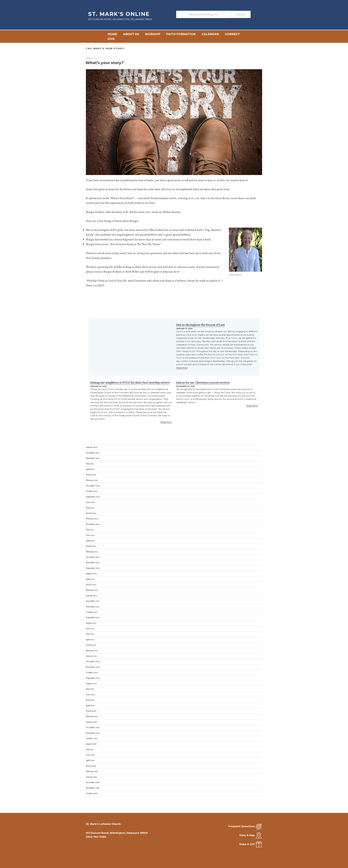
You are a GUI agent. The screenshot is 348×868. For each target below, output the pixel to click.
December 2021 (93, 601)
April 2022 (90, 579)
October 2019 (92, 738)
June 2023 (90, 535)
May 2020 (90, 700)
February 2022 (92, 590)
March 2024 (91, 513)
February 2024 (92, 519)
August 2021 (91, 623)
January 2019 (91, 777)
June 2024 (90, 502)
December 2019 (93, 727)
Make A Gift (247, 844)
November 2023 (93, 524)
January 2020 (92, 722)
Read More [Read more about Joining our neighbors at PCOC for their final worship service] (166, 422)
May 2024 (90, 508)
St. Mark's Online (119, 14)
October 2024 (92, 491)
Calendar (210, 34)
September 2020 (93, 678)
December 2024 (93, 486)
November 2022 (93, 563)
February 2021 (92, 651)
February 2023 (92, 552)
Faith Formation (181, 34)
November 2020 (93, 667)
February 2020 (92, 716)
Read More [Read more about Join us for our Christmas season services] (252, 406)
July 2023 (90, 530)
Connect (232, 34)
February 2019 (92, 771)
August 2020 (91, 684)
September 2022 (93, 568)
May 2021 (90, 634)
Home (112, 34)
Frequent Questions (242, 826)
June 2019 (90, 755)
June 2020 (90, 695)
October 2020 (92, 672)
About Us (131, 34)
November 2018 (93, 788)
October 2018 (92, 793)
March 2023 (91, 546)
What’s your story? (105, 63)
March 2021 (91, 645)
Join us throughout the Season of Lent (201, 325)
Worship (153, 34)
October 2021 (92, 612)
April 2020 (90, 706)
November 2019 (93, 733)
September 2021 (93, 618)
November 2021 (93, 607)
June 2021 (90, 629)
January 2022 (92, 596)
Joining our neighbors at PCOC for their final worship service (130, 382)
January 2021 (91, 656)
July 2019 (90, 749)
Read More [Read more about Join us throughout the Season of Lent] (182, 368)
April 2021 (90, 640)
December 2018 (93, 782)
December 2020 (93, 661)
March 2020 (91, 711)
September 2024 (93, 497)
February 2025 (92, 480)
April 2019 (90, 760)
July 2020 (90, 689)
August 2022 (91, 574)
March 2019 (91, 766)
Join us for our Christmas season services (203, 382)
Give (111, 39)
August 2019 (91, 744)
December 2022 (93, 557)
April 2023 (90, 541)
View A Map (247, 835)
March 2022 (91, 585)
